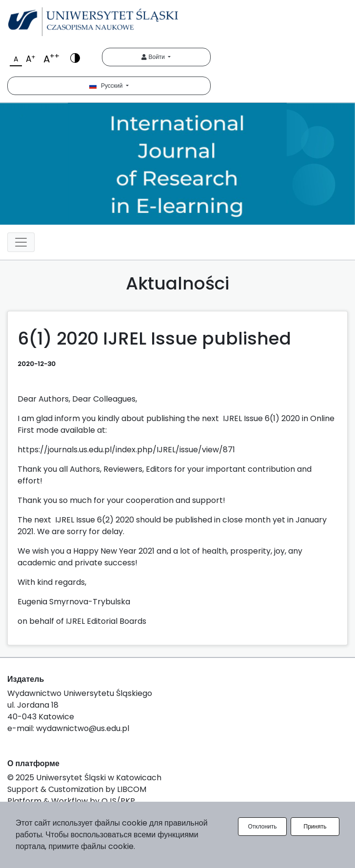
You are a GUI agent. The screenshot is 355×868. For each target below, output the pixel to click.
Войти (154, 57)
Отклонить (262, 826)
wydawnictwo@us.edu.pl (83, 728)
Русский (107, 86)
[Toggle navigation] (21, 242)
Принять (315, 826)
